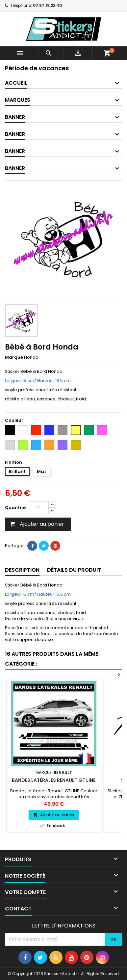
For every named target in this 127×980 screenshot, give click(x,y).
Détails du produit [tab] (74, 570)
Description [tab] (22, 570)
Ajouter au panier (37, 524)
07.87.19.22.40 (47, 5)
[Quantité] (39, 508)
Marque (14, 357)
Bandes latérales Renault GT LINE (54, 780)
